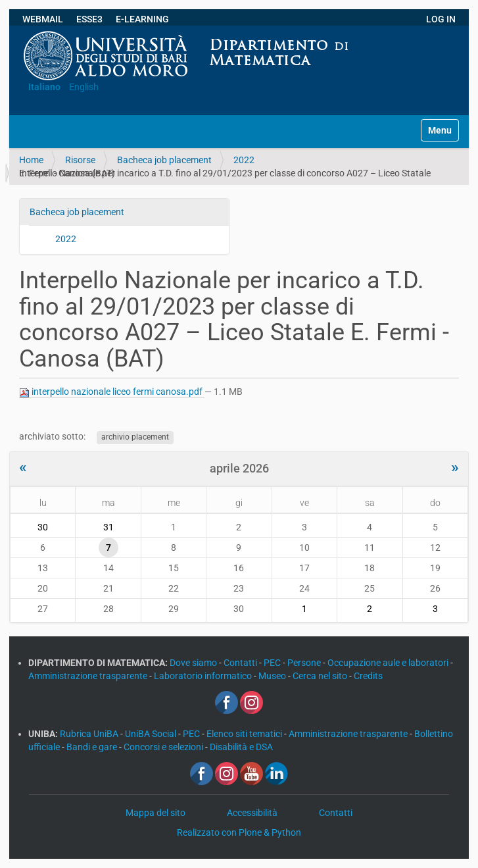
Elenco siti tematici (245, 734)
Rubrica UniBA (90, 734)
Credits (368, 676)
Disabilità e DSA (241, 747)
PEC (273, 663)
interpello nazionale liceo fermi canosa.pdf (112, 392)
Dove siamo (194, 663)
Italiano (44, 87)
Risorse (80, 160)
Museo (273, 676)
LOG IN (441, 19)
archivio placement (135, 437)
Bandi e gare (93, 747)
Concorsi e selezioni (164, 747)
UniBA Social (151, 734)
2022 (244, 160)
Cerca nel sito (321, 676)
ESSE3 (89, 19)
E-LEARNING (142, 19)
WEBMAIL (43, 19)
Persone (305, 663)
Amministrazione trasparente (89, 676)
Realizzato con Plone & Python (239, 832)
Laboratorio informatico (204, 676)
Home (31, 160)
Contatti (241, 663)
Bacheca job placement (164, 160)
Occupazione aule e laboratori (389, 663)
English (84, 87)
